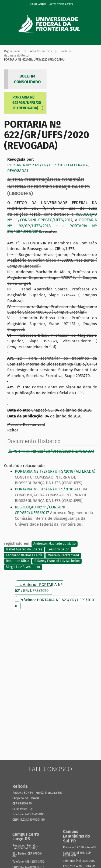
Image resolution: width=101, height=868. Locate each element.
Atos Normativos (41, 51)
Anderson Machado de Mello (55, 544)
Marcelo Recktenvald (63, 555)
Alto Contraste (61, 4)
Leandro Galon (58, 550)
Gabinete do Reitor (17, 56)
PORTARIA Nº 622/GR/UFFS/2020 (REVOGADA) (27, 103)
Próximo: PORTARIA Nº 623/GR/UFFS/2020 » (55, 603)
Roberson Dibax (18, 561)
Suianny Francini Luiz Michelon (57, 561)
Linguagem (38, 4)
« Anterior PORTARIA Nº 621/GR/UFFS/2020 (39, 587)
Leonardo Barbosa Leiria (24, 555)
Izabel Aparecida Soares (24, 550)
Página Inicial (13, 51)
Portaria (66, 51)
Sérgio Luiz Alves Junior (23, 567)
